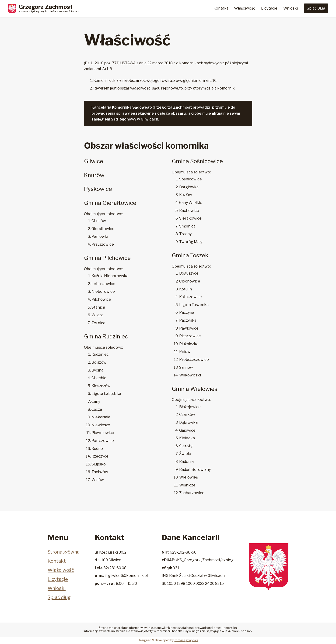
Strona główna (64, 552)
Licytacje (269, 8)
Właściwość (245, 8)
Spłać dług (59, 598)
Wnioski (290, 8)
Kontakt (221, 8)
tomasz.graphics (186, 640)
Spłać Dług (316, 8)
